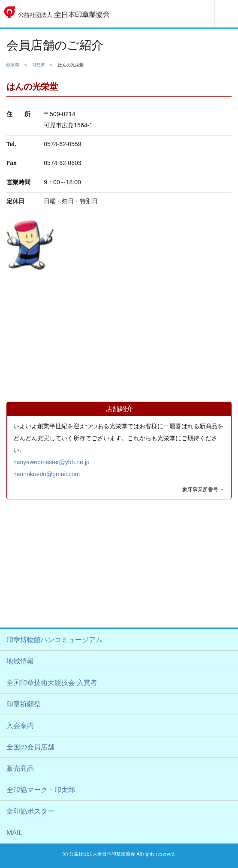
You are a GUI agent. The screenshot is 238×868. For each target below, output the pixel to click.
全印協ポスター (30, 811)
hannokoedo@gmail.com (47, 474)
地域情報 (20, 661)
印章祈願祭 (24, 704)
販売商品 (20, 768)
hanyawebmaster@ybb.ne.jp (51, 462)
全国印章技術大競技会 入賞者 (52, 683)
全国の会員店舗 (30, 747)
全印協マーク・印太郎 (41, 790)
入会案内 (20, 725)
